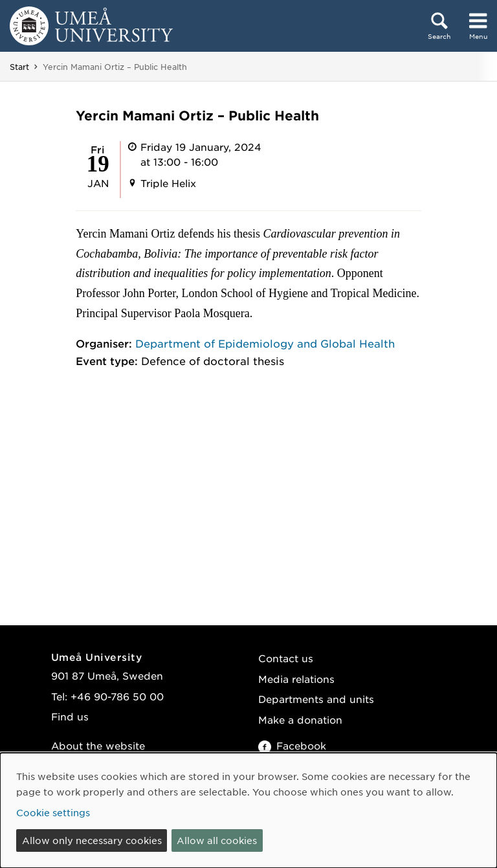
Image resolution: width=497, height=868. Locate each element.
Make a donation (300, 719)
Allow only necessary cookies (92, 840)
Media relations (296, 679)
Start (19, 67)
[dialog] (248, 810)
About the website (98, 745)
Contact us (286, 658)
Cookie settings (53, 812)
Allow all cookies (217, 840)
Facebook (292, 745)
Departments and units (316, 699)
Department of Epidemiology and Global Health (265, 343)
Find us (70, 716)
